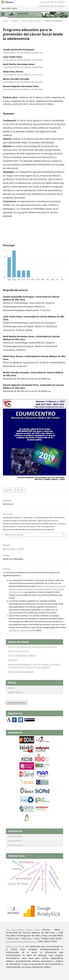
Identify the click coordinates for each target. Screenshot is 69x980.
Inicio (5, 21)
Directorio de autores (18, 651)
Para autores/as (15, 841)
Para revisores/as (16, 845)
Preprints (13, 660)
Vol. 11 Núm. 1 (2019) (32, 21)
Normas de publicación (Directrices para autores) (32, 647)
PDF (22, 490)
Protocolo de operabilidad (21, 672)
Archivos (15, 21)
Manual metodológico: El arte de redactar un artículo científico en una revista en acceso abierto (34, 666)
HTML (10, 490)
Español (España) (16, 692)
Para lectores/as (15, 836)
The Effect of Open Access (20, 630)
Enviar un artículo (16, 703)
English (11, 688)
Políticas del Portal (15, 946)
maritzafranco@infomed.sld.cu (21, 941)
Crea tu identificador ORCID (22, 656)
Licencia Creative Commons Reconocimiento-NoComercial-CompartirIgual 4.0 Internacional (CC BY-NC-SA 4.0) (37, 589)
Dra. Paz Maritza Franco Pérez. (23, 930)
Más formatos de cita (14, 535)
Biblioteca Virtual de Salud (53, 2)
